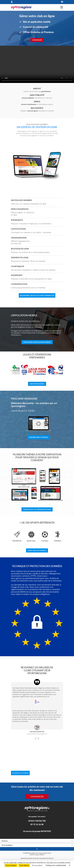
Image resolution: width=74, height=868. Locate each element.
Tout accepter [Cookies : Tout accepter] (11, 865)
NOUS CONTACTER (37, 821)
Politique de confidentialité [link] (56, 865)
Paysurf (51, 858)
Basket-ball (31, 541)
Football (45, 541)
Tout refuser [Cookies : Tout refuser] (24, 865)
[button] (12, 371)
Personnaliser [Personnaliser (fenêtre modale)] (37, 865)
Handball (58, 541)
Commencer (37, 40)
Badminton (17, 541)
